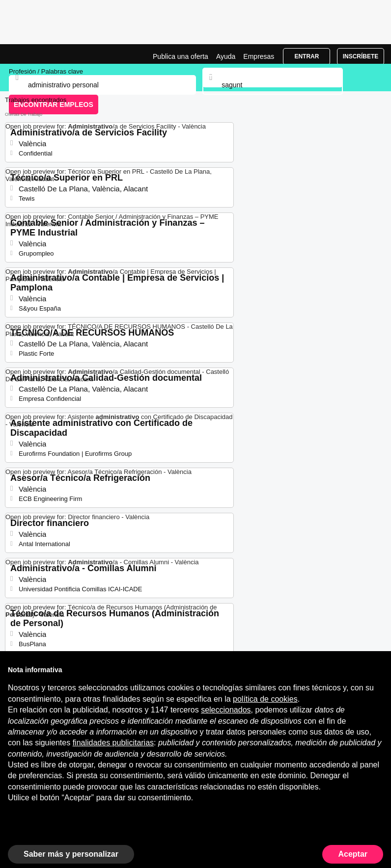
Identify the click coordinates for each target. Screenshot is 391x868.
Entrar (307, 56)
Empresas (259, 56)
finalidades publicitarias (113, 743)
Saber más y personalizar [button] (71, 854)
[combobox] (272, 85)
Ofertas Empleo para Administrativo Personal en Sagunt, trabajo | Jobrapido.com (32, 54)
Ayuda (226, 56)
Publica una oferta (181, 56)
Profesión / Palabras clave (46, 71)
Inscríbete (361, 56)
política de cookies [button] (265, 699)
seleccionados (226, 710)
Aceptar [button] (353, 854)
